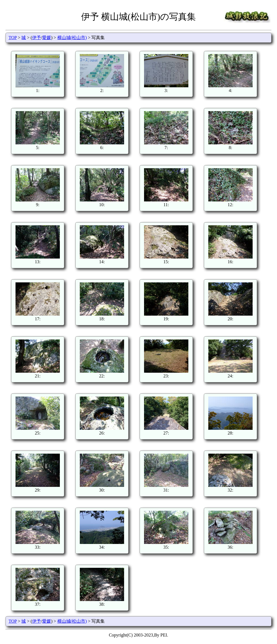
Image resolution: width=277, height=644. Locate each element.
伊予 (37, 38)
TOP (13, 38)
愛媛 (47, 38)
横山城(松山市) (72, 38)
